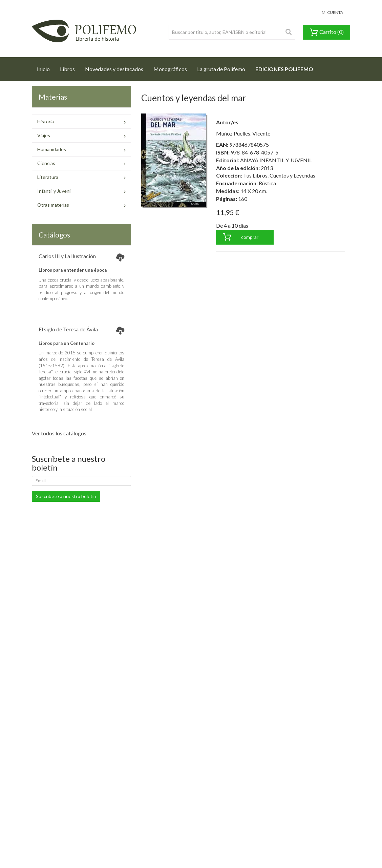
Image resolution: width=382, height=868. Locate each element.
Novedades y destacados (114, 69)
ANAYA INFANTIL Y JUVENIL (276, 160)
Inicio (46, 67)
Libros (67, 69)
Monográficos (170, 69)
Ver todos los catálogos (59, 433)
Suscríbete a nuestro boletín (66, 496)
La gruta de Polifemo (221, 69)
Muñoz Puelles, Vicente (243, 133)
